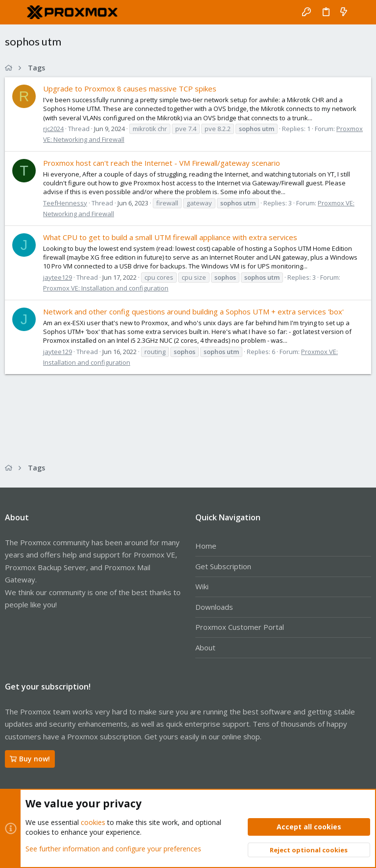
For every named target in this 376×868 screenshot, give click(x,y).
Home (206, 546)
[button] (15, 12)
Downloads (214, 607)
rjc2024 (53, 129)
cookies (93, 822)
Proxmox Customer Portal (240, 627)
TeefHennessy (65, 203)
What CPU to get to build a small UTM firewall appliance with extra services (170, 237)
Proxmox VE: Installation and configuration (106, 288)
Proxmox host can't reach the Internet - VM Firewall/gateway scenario (162, 163)
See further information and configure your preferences (113, 848)
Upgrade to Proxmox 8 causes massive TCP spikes (130, 89)
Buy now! (30, 759)
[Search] (362, 12)
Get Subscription (223, 566)
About (205, 647)
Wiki (202, 586)
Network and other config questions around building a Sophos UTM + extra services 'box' (193, 312)
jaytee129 (58, 277)
